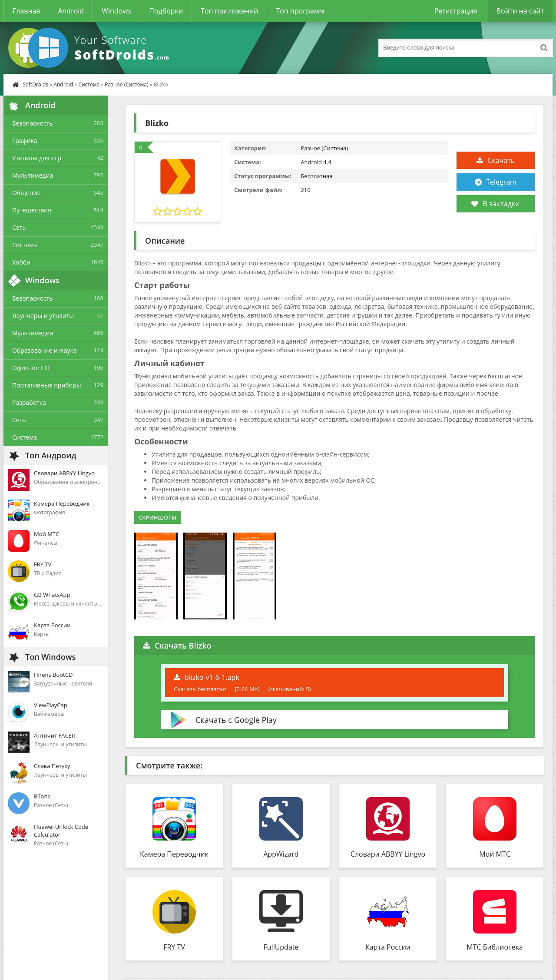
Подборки (166, 11)
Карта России (388, 947)
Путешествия (32, 210)
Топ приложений (229, 11)
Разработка (29, 402)
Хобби (21, 262)
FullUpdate (281, 947)
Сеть (19, 227)
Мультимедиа (33, 175)
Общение (26, 193)
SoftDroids (35, 84)
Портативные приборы (46, 385)
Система (89, 84)
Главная (26, 11)
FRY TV (174, 947)
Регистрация (456, 11)
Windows (116, 11)
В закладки (495, 204)
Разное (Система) (126, 84)
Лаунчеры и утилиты (43, 316)
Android (71, 11)
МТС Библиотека (495, 947)
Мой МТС (495, 854)
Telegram (501, 182)
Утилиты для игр (37, 158)
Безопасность (33, 123)
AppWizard (281, 854)
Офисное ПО (31, 368)
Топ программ (300, 11)
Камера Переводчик (174, 854)
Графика (25, 141)
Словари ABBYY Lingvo (388, 854)
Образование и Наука (45, 350)
